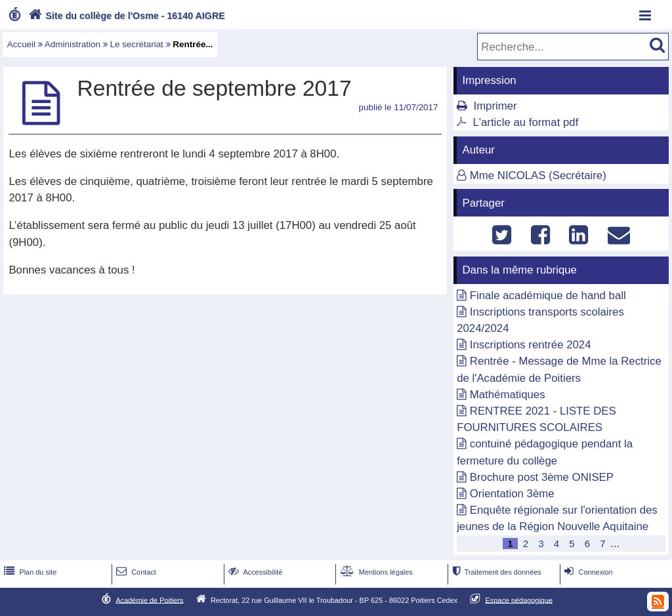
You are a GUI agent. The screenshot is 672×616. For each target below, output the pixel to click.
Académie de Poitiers (149, 600)
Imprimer (495, 106)
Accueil (21, 44)
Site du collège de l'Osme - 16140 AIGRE (125, 16)
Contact (135, 572)
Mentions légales (375, 572)
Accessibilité (254, 572)
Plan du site (29, 572)
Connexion (587, 572)
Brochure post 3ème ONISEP (542, 477)
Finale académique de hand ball (548, 296)
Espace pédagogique (519, 600)
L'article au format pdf (525, 122)
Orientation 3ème (512, 494)
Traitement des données (495, 572)
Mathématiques (508, 395)
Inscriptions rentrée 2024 (531, 345)
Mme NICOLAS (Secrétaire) (538, 175)
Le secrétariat (136, 44)
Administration (73, 44)
